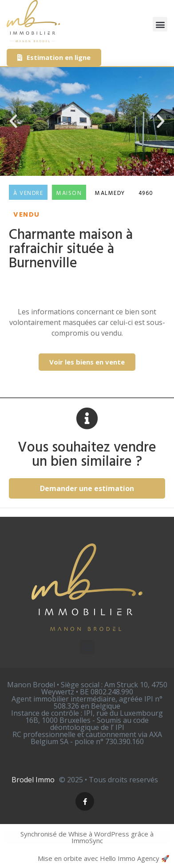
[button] (160, 24)
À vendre (28, 193)
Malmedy (110, 193)
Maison (69, 193)
